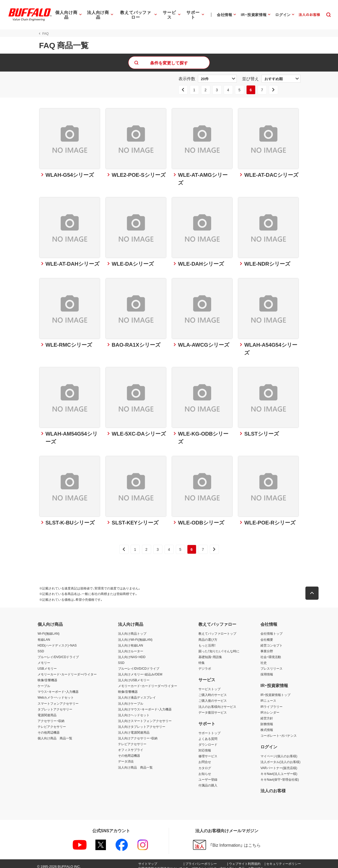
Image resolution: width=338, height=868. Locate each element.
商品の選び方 (208, 635)
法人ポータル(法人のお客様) (280, 757)
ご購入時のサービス (213, 690)
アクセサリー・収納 (51, 716)
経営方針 (267, 714)
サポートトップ (209, 728)
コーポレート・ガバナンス (279, 731)
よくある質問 (208, 734)
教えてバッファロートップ (217, 629)
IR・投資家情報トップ (275, 690)
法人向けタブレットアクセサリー (142, 722)
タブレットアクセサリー (55, 705)
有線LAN (44, 635)
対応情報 (205, 746)
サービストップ (209, 684)
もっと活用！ (207, 641)
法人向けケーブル (131, 699)
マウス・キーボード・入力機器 (58, 687)
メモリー (44, 658)
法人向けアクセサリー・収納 (138, 734)
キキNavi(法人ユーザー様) (279, 769)
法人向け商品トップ (132, 629)
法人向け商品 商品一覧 (135, 763)
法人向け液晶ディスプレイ (137, 693)
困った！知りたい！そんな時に (219, 647)
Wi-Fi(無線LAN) (48, 629)
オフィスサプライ (131, 745)
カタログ (205, 763)
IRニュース (268, 696)
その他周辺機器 (49, 728)
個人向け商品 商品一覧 (55, 734)
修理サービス (208, 751)
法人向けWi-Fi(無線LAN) (135, 635)
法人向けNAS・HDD (132, 652)
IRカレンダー (270, 708)
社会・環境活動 (271, 652)
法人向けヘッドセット (134, 710)
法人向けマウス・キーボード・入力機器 (145, 705)
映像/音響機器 (47, 675)
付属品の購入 (208, 781)
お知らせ (205, 769)
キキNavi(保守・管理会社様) (280, 775)
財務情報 (267, 719)
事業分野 (267, 647)
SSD (41, 647)
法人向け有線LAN (130, 641)
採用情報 (267, 670)
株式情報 (267, 725)
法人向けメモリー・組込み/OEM (140, 670)
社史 (264, 658)
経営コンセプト (272, 641)
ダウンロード (208, 740)
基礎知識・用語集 (210, 652)
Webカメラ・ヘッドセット (56, 693)
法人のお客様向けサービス (217, 702)
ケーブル (44, 681)
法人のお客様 (273, 786)
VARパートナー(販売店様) (279, 763)
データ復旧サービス (213, 708)
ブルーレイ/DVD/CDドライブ (58, 652)
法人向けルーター (131, 647)
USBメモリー (47, 664)
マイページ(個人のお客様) (279, 751)
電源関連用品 (47, 710)
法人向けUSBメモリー (134, 675)
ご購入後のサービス (213, 696)
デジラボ (205, 664)
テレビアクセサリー (52, 722)
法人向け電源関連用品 (134, 728)
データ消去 (126, 757)
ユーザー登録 (208, 775)
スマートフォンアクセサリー (58, 699)
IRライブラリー (272, 702)
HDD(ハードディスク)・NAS (57, 641)
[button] (314, 589)
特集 (202, 658)
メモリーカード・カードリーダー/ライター (67, 670)
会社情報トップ (272, 629)
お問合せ (205, 757)
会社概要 (267, 635)
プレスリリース (272, 664)
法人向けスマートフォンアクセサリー (145, 716)
